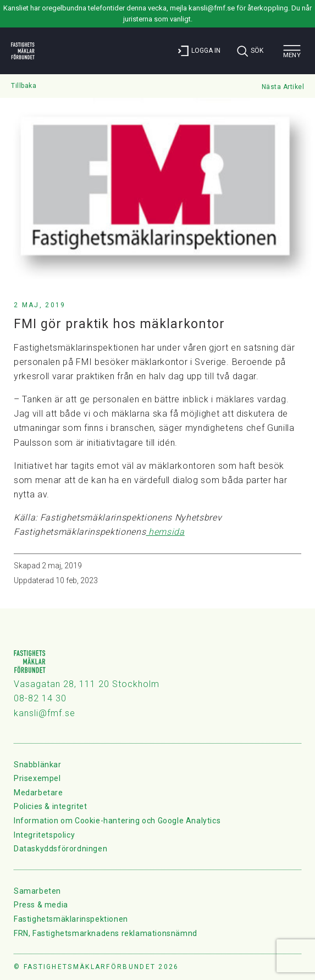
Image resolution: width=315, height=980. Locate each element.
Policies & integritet (51, 806)
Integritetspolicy (44, 835)
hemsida (165, 532)
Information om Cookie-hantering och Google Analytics (117, 821)
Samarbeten (37, 891)
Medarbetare (38, 793)
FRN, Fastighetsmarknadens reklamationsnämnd (106, 933)
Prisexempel (37, 778)
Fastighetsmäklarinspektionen (71, 919)
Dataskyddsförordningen (60, 849)
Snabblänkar (38, 765)
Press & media (41, 905)
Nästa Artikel (283, 87)
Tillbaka (24, 86)
